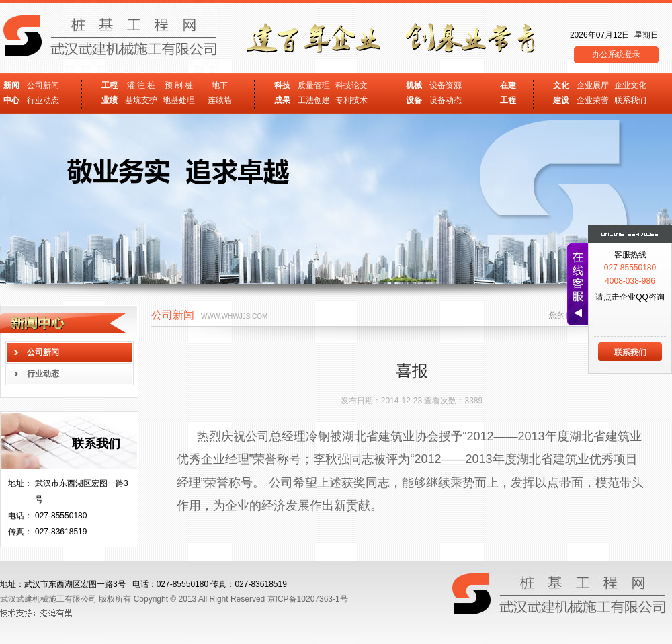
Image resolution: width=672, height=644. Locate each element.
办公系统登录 (616, 54)
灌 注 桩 (141, 85)
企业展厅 (593, 85)
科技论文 (351, 85)
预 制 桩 (179, 85)
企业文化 (630, 85)
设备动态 (446, 100)
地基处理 (179, 100)
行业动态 (43, 100)
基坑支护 (141, 100)
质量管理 (314, 85)
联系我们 (630, 100)
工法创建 (314, 100)
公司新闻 (43, 85)
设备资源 (446, 85)
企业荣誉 (593, 100)
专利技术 (351, 100)
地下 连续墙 (220, 93)
